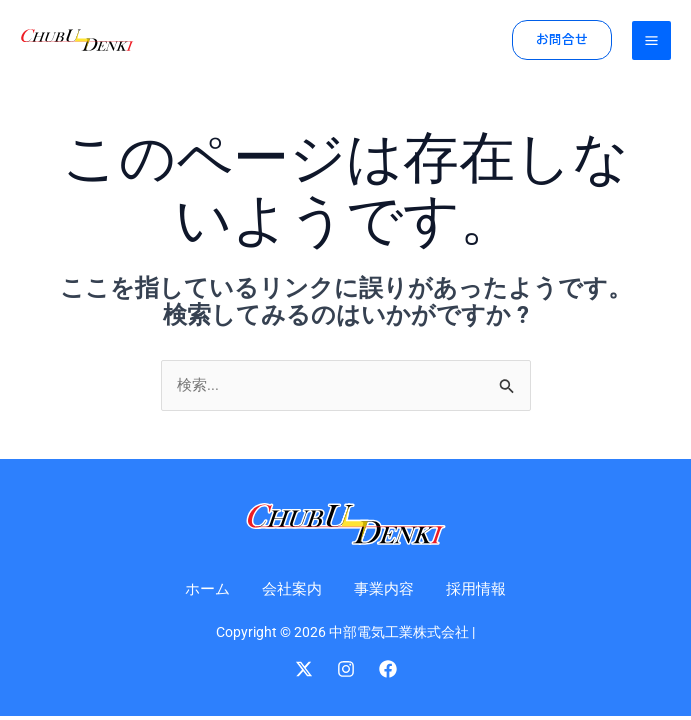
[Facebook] (388, 669)
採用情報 (482, 588)
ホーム (202, 588)
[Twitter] (304, 669)
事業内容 (386, 588)
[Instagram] (346, 669)
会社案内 (290, 588)
